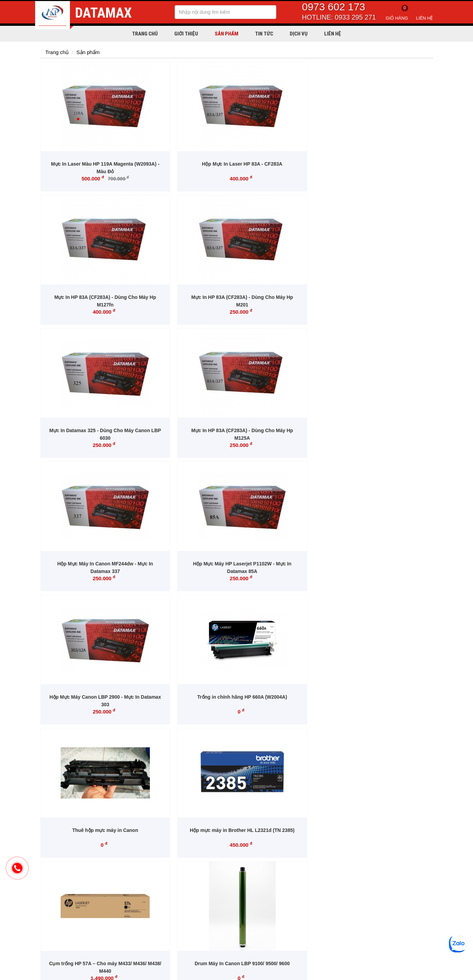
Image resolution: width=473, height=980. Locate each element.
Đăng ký (425, 827)
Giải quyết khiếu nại (225, 902)
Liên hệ (425, 18)
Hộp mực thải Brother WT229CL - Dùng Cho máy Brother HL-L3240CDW (187, 705)
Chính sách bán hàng (227, 882)
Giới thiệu (186, 34)
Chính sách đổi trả (224, 892)
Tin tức (264, 34)
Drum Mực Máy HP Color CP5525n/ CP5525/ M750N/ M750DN (86, 705)
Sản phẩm (227, 34)
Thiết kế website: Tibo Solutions (407, 972)
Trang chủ (145, 34)
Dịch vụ (299, 34)
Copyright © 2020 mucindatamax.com (73, 972)
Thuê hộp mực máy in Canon (286, 430)
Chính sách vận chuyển (229, 871)
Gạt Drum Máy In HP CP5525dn (286, 564)
